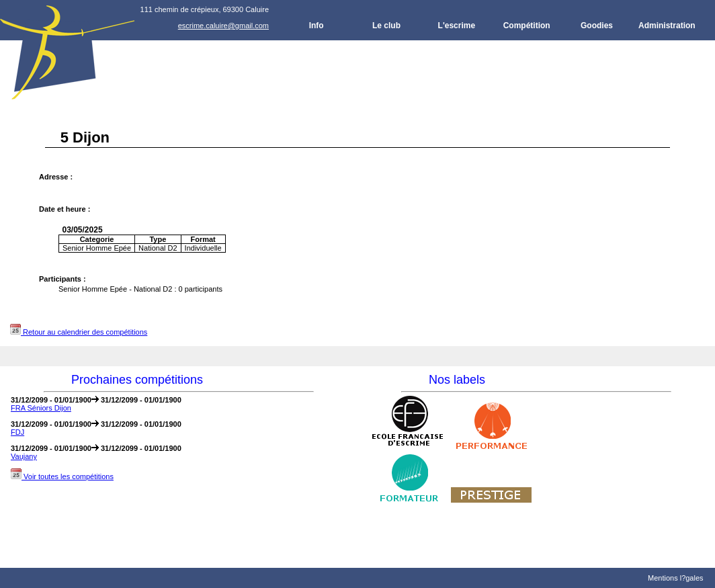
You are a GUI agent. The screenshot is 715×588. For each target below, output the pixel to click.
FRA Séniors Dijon (41, 408)
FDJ (17, 432)
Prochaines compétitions (137, 380)
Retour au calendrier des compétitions (79, 332)
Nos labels (457, 380)
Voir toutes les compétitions (62, 476)
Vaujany (24, 456)
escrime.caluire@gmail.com (223, 26)
